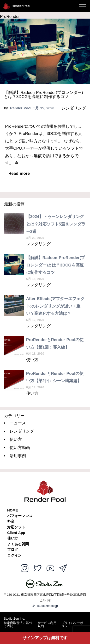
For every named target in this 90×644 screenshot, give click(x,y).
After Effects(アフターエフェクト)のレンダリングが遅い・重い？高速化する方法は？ (55, 306)
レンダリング (74, 108)
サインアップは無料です (45, 638)
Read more (19, 173)
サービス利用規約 (47, 625)
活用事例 (18, 456)
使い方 (32, 360)
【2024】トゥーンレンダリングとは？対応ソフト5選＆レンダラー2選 (56, 224)
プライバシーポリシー (72, 625)
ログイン (14, 556)
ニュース (18, 423)
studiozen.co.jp (45, 606)
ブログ (13, 550)
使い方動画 (20, 448)
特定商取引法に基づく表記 (18, 625)
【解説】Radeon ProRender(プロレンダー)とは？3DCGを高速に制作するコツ (44, 95)
